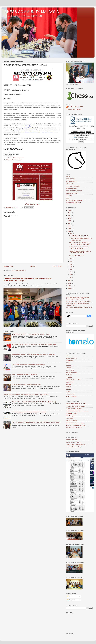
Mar (71, 272)
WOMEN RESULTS (72, 193)
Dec (71, 234)
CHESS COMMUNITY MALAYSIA (32, 12)
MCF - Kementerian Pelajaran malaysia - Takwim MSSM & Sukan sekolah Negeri (36, 422)
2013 (70, 280)
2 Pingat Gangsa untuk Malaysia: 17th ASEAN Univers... (81, 239)
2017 (70, 223)
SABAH (68, 387)
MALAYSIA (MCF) (71, 358)
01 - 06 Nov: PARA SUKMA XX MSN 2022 (79, 301)
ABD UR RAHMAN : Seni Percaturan (77, 411)
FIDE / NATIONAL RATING (74, 191)
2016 (70, 226)
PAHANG (69, 375)
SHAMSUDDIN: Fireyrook (74, 409)
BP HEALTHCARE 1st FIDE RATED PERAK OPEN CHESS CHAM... (80, 244)
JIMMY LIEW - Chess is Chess (75, 423)
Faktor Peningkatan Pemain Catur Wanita (24, 375)
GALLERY (69, 196)
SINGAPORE (70, 370)
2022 (70, 216)
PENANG (69, 377)
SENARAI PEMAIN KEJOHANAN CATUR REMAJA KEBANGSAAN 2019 (34, 344)
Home (33, 266)
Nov (71, 259)
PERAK (68, 392)
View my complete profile (73, 110)
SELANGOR (70, 382)
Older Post (57, 266)
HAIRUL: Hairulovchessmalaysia (76, 406)
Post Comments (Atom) (19, 270)
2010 (70, 288)
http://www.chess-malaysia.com (14, 160)
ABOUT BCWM (71, 179)
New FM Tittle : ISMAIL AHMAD (79, 236)
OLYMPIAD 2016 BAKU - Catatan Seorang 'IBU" (26, 385)
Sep (71, 264)
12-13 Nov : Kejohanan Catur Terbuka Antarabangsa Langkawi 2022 (77, 298)
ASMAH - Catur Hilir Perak (74, 428)
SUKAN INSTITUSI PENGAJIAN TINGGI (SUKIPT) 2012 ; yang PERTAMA (26, 395)
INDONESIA (70, 365)
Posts (70, 596)
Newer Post (8, 266)
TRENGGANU (70, 394)
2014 (70, 231)
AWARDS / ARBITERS (73, 186)
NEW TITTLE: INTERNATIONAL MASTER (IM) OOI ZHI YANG (31, 334)
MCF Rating (70, 361)
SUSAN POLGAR (71, 413)
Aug (71, 267)
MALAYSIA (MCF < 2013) (74, 380)
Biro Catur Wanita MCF (75, 107)
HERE (16, 130)
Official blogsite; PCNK (32, 204)
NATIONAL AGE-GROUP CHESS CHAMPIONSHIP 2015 (29, 412)
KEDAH (68, 384)
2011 (70, 286)
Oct (71, 261)
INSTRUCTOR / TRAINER (74, 200)
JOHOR (68, 389)
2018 (70, 221)
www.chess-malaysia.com (46, 132)
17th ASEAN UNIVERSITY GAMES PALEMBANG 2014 (28, 364)
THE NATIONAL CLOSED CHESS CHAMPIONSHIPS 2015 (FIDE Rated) (34, 402)
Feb (71, 275)
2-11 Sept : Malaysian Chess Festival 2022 (79, 308)
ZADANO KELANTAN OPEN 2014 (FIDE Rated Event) (80, 248)
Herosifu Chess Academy (74, 447)
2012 (70, 283)
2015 (70, 229)
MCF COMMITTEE (72, 181)
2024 (70, 213)
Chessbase (69, 418)
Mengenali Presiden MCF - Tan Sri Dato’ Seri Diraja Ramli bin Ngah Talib (33, 354)
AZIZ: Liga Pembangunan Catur (76, 425)
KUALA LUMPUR (71, 396)
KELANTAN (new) (71, 372)
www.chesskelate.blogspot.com (30, 132)
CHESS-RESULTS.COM (73, 203)
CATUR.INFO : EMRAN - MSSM (76, 404)
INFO (68, 198)
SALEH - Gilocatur (71, 421)
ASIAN (68, 363)
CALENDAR (70, 184)
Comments (71, 600)
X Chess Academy (71, 440)
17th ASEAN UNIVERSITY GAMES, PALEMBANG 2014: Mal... (80, 252)
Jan (71, 277)
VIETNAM (69, 368)
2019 (70, 218)
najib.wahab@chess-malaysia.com (15, 158)
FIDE (68, 356)
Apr (71, 269)
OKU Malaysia (70, 416)
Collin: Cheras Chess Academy (75, 444)
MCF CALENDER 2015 (76, 255)
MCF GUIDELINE (71, 188)
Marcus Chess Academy (73, 442)
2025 (70, 210)
